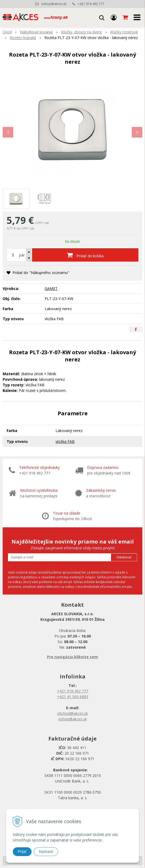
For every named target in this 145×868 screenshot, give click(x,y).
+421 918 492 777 (91, 4)
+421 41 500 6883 (73, 697)
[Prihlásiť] (114, 17)
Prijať (22, 852)
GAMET (51, 288)
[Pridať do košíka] (85, 255)
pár (22, 255)
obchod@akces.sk (72, 713)
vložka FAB (65, 441)
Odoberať (124, 557)
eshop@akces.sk (54, 4)
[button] (102, 17)
